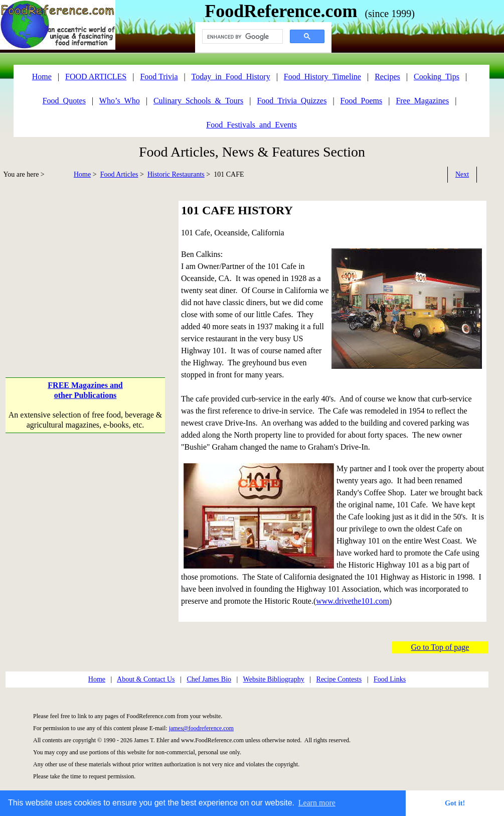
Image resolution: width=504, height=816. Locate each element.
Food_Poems (362, 101)
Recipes (387, 77)
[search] (241, 37)
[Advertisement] (86, 271)
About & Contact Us (146, 679)
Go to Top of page (440, 647)
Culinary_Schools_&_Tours (198, 101)
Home (82, 174)
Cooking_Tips (437, 77)
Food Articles (119, 174)
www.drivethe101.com (353, 601)
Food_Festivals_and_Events (251, 125)
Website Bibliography (274, 679)
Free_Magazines (422, 101)
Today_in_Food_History (231, 77)
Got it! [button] (455, 803)
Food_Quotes (64, 101)
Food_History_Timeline (322, 77)
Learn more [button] (317, 803)
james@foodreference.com (201, 728)
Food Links (390, 679)
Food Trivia (159, 77)
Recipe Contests (339, 679)
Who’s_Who (120, 101)
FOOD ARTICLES (96, 77)
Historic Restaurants (176, 174)
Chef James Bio (209, 679)
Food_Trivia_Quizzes (292, 101)
